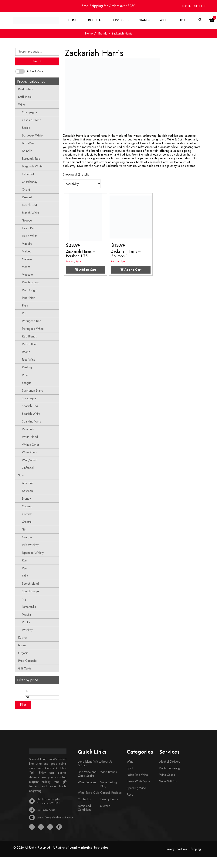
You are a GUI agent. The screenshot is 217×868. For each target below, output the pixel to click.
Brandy (26, 499)
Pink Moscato (31, 282)
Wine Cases (167, 775)
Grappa (27, 537)
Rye (24, 568)
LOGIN (187, 6)
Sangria (27, 383)
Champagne (30, 112)
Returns (182, 849)
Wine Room (29, 452)
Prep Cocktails (27, 661)
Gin (24, 529)
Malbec (27, 251)
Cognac (27, 506)
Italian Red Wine (137, 775)
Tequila (26, 615)
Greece (27, 220)
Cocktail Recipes (111, 793)
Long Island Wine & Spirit (89, 763)
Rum (25, 560)
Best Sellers (26, 89)
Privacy (170, 849)
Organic (23, 653)
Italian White (30, 236)
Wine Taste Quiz (88, 793)
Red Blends (29, 336)
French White (31, 213)
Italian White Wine (138, 781)
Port (25, 313)
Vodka (26, 622)
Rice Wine (29, 360)
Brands (144, 20)
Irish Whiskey (30, 545)
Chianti (26, 190)
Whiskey (27, 630)
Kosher (23, 638)
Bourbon (27, 491)
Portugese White (33, 329)
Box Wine (28, 143)
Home (73, 20)
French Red (29, 205)
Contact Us (85, 799)
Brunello (27, 151)
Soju (25, 599)
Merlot (26, 267)
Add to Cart (85, 270)
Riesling (27, 367)
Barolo (26, 128)
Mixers (22, 645)
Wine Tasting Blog (108, 784)
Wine (163, 20)
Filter (23, 705)
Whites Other (31, 445)
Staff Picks (25, 97)
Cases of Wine (32, 120)
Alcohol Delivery (170, 762)
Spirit (181, 20)
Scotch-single (30, 591)
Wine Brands (109, 772)
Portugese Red (32, 321)
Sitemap (105, 806)
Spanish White (31, 414)
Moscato (27, 275)
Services (118, 20)
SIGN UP (200, 6)
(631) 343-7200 (46, 810)
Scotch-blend (30, 584)
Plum (25, 306)
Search (37, 61)
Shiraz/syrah (30, 398)
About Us (106, 762)
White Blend (30, 437)
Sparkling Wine (32, 421)
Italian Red (29, 228)
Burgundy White (32, 166)
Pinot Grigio (30, 290)
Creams (27, 522)
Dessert (27, 197)
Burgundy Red (31, 159)
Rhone (26, 352)
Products (94, 20)
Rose (25, 375)
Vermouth (28, 429)
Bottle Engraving (170, 768)
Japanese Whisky (33, 553)
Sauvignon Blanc (32, 391)
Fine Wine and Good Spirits (87, 774)
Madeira (27, 244)
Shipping (195, 849)
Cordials (27, 514)
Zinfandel (28, 468)
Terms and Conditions (85, 808)
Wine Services (87, 782)
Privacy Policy (109, 799)
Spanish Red (30, 406)
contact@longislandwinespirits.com (55, 817)
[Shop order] (82, 184)
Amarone (28, 483)
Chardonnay (30, 182)
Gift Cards (25, 668)
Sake (25, 576)
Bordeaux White (32, 135)
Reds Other (29, 344)
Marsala (27, 259)
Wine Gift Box (168, 781)
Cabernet (28, 174)
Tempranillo (29, 607)
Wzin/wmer (29, 460)
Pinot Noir (28, 298)
